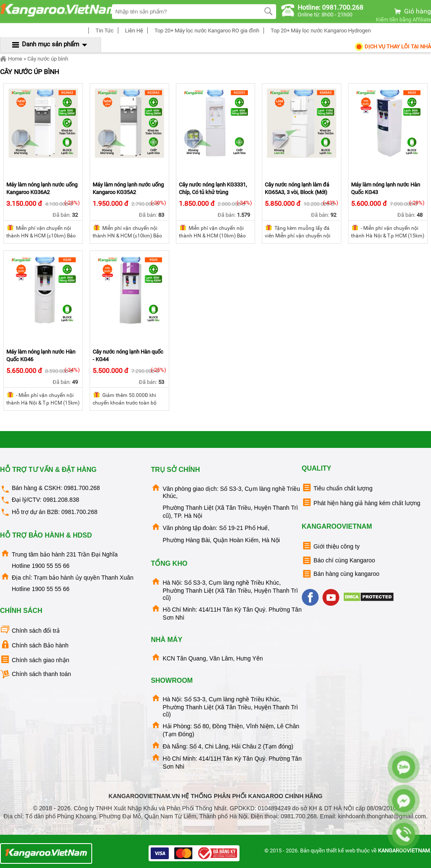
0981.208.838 (61, 500)
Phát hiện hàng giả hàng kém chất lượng (361, 502)
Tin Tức (103, 31)
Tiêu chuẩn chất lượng (337, 488)
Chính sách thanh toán (36, 674)
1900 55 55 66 (51, 566)
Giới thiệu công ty (331, 546)
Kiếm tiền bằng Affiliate (403, 20)
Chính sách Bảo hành (34, 645)
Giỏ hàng (412, 11)
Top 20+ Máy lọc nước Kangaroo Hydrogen (319, 31)
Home (11, 59)
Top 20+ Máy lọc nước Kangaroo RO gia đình (206, 31)
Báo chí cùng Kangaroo (338, 560)
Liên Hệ (133, 31)
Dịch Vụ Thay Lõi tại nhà (392, 47)
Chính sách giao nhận (35, 659)
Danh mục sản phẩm (51, 44)
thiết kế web (341, 851)
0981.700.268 (82, 488)
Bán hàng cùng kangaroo (341, 574)
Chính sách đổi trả (30, 630)
